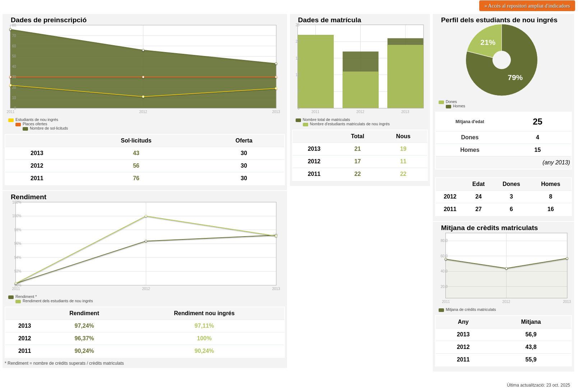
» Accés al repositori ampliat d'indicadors (527, 6)
